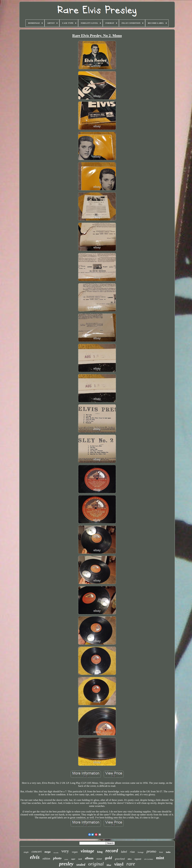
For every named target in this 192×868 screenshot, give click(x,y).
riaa (132, 852)
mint (160, 858)
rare (131, 864)
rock (80, 859)
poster (66, 859)
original (96, 864)
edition (46, 859)
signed (138, 859)
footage (141, 852)
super (73, 859)
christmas (149, 859)
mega (48, 852)
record (112, 851)
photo (57, 858)
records (56, 853)
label (124, 852)
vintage (87, 851)
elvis (35, 857)
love (161, 852)
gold (108, 858)
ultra (130, 859)
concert (37, 851)
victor (99, 859)
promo (151, 851)
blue (109, 865)
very (65, 851)
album (89, 858)
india (168, 852)
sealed (81, 865)
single (26, 852)
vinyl (119, 864)
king (100, 852)
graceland (120, 859)
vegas (75, 852)
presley (66, 864)
